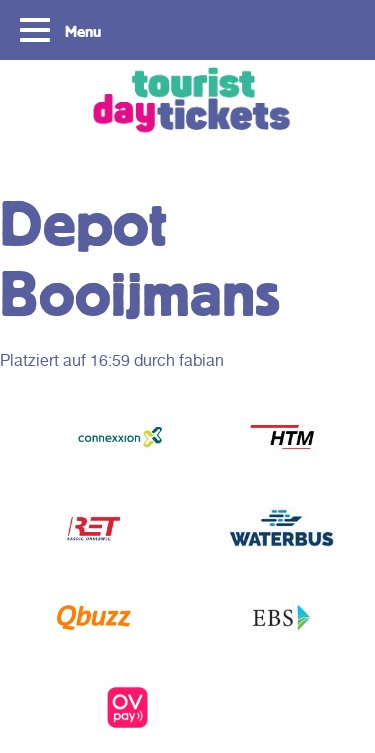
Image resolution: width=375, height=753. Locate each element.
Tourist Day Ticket (187, 102)
